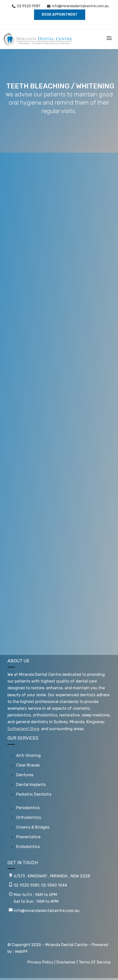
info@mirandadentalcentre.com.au (80, 6)
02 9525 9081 (28, 6)
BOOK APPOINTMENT (60, 15)
